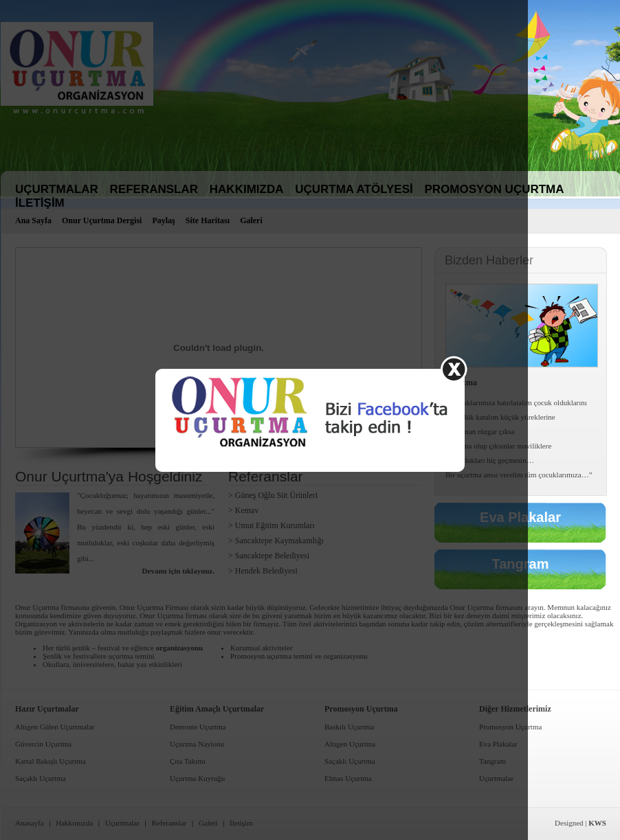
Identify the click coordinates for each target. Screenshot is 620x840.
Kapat (454, 369)
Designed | (580, 823)
